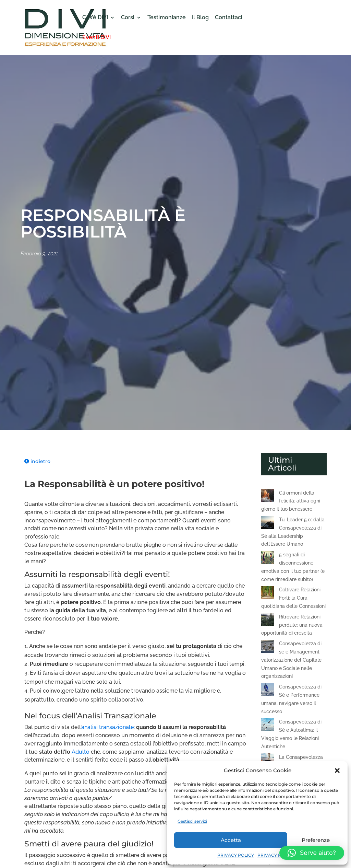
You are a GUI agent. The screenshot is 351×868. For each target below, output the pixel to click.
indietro (37, 461)
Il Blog (200, 18)
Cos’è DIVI (95, 18)
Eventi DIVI (96, 38)
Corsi (128, 18)
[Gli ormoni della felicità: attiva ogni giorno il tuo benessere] (268, 497)
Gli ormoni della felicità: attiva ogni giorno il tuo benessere (291, 501)
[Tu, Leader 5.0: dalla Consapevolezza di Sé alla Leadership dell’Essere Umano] (268, 524)
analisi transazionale (107, 727)
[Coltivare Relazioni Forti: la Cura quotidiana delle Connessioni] (268, 594)
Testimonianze (167, 18)
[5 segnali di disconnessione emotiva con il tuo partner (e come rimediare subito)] (268, 559)
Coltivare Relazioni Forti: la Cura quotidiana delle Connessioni (293, 598)
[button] (337, 771)
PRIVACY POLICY (236, 855)
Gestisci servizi (192, 821)
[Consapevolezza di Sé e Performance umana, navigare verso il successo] (268, 691)
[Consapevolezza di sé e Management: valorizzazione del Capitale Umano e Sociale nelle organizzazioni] (268, 648)
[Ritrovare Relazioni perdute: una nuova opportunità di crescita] (268, 621)
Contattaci (229, 18)
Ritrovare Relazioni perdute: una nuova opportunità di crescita (292, 625)
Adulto (81, 752)
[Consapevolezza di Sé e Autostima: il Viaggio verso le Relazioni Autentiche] (268, 726)
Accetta (231, 840)
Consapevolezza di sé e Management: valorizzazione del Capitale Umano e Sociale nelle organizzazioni (291, 660)
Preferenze (316, 840)
